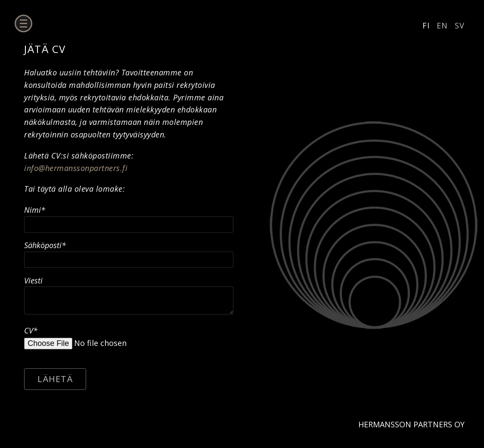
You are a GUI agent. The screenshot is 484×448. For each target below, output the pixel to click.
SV (460, 25)
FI (426, 25)
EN (442, 25)
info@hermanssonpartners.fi (76, 168)
